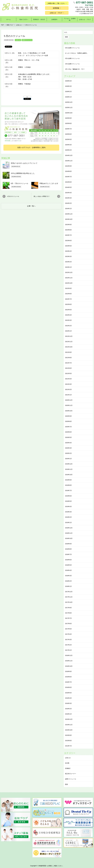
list (27, 97)
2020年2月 (68, 453)
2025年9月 (68, 118)
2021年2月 (68, 389)
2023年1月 (68, 267)
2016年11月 (69, 661)
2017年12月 (69, 592)
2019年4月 (68, 507)
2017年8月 (68, 613)
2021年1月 (68, 395)
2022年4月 (68, 315)
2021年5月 (68, 373)
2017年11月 (69, 597)
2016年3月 (68, 703)
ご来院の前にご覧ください (56, 3)
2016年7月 (68, 682)
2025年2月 (68, 150)
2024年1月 (68, 209)
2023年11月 (69, 214)
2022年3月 (68, 320)
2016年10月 (69, 666)
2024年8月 (68, 171)
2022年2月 (68, 326)
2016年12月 (69, 655)
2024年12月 (69, 155)
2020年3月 (68, 448)
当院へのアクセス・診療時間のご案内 (31, 148)
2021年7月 (68, 363)
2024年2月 (68, 203)
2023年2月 (68, 262)
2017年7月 (68, 618)
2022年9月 (68, 288)
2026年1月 (68, 97)
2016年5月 (68, 693)
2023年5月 (68, 246)
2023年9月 (68, 225)
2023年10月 (69, 219)
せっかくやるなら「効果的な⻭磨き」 (77, 53)
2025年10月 (69, 113)
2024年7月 (68, 177)
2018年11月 (69, 533)
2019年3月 (68, 512)
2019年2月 (68, 517)
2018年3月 (68, 576)
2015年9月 (68, 735)
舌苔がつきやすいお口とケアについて (24, 163)
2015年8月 (68, 741)
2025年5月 (68, 139)
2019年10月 (69, 475)
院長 (66, 784)
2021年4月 (68, 379)
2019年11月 (69, 469)
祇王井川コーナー (71, 774)
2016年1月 (68, 714)
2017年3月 (68, 640)
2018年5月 (68, 565)
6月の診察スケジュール (72, 48)
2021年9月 (68, 352)
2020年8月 (68, 421)
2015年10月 (69, 730)
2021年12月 (69, 336)
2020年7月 (68, 427)
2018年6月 (68, 560)
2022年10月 (69, 283)
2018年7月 (68, 554)
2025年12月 (69, 102)
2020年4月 (68, 443)
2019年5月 (68, 501)
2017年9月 (68, 608)
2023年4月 (68, 251)
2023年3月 (68, 256)
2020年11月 (69, 405)
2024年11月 (69, 161)
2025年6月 (68, 134)
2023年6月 (68, 241)
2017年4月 (68, 634)
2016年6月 (68, 687)
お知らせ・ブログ (56, 13)
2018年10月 (69, 538)
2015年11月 (69, 725)
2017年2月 (68, 645)
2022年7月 (68, 299)
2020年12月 (69, 400)
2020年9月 (68, 416)
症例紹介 (68, 768)
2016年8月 (68, 677)
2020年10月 (69, 411)
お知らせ (18, 40)
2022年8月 (68, 294)
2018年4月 (68, 570)
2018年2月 (68, 581)
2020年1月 (68, 459)
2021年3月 (68, 384)
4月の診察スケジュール (72, 64)
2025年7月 (68, 129)
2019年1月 (68, 523)
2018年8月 (68, 549)
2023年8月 (68, 230)
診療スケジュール (27, 40)
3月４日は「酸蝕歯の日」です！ (75, 69)
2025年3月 (68, 145)
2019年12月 (69, 464)
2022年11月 (69, 278)
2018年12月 (69, 528)
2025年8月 (68, 123)
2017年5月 (68, 629)
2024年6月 (68, 182)
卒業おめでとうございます (49, 183)
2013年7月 (68, 746)
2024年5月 (68, 187)
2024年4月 (68, 193)
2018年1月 (68, 586)
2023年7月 (68, 235)
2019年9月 (68, 480)
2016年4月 (68, 698)
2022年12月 (69, 272)
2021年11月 (69, 342)
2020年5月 (68, 437)
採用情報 (56, 8)
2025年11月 (69, 108)
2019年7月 (68, 491)
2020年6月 (68, 432)
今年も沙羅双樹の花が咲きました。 (23, 173)
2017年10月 (69, 602)
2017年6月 (68, 624)
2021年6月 (68, 368)
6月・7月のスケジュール (19, 183)
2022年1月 (68, 331)
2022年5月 (68, 310)
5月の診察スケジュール (72, 58)
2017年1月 (68, 650)
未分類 (67, 763)
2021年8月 (68, 358)
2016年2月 (68, 709)
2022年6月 (68, 304)
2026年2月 (68, 92)
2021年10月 (69, 347)
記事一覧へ (31, 206)
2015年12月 (69, 719)
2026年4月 (68, 81)
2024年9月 (68, 166)
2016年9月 (68, 671)
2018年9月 (68, 544)
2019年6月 (68, 496)
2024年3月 (68, 198)
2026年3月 (68, 86)
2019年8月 (68, 485)
